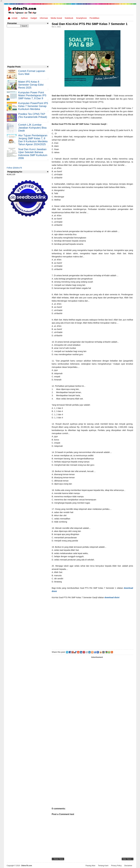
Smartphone (81, 18)
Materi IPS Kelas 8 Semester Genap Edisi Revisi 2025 (31, 85)
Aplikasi (24, 18)
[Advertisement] (92, 624)
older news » (128, 859)
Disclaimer (128, 866)
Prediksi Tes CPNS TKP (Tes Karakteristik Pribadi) (33, 116)
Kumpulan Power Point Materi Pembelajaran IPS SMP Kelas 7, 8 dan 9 (32, 95)
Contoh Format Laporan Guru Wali (32, 73)
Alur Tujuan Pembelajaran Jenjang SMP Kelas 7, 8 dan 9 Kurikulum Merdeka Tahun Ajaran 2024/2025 (33, 140)
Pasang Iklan (90, 866)
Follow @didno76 (14, 168)
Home (15, 18)
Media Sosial (56, 18)
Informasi (44, 18)
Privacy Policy (116, 866)
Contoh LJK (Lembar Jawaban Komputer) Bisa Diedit (32, 128)
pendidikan (94, 18)
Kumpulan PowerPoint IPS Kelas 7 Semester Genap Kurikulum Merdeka (33, 106)
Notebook (69, 18)
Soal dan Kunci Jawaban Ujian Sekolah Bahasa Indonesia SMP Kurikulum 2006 (33, 154)
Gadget (34, 18)
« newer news (58, 859)
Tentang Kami (103, 866)
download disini (112, 597)
